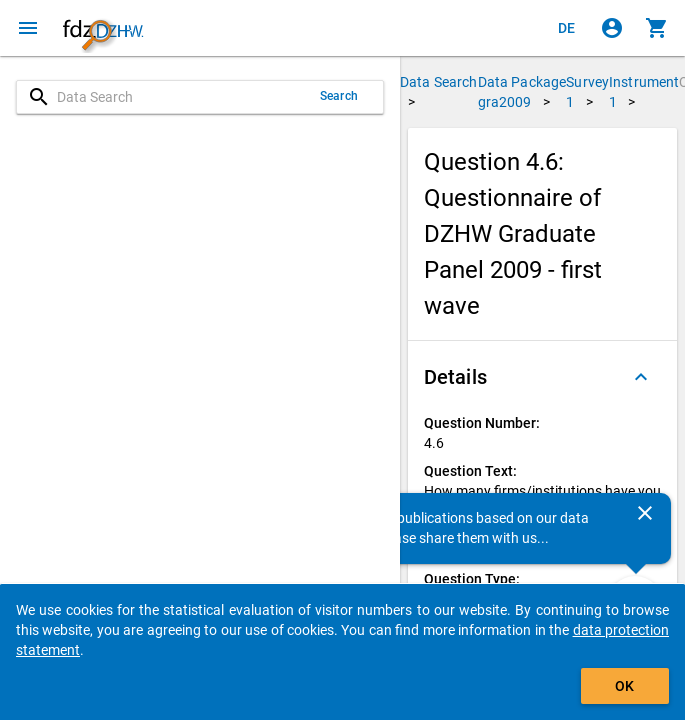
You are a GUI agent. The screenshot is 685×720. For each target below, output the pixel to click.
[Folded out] (641, 377)
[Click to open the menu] (28, 28)
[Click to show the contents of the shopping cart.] (657, 28)
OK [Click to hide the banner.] (624, 686)
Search (339, 96)
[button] (542, 377)
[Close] (645, 513)
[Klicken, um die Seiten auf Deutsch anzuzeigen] (567, 28)
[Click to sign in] (612, 28)
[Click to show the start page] (103, 28)
